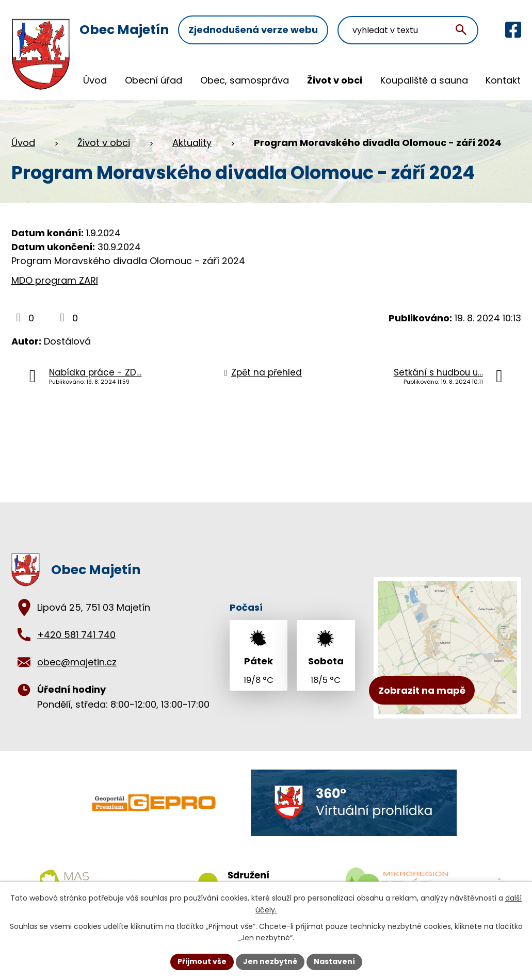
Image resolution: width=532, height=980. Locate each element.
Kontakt (503, 80)
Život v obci (335, 80)
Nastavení (334, 961)
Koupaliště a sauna (424, 80)
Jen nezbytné (270, 961)
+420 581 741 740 (76, 635)
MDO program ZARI (55, 280)
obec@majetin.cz (77, 662)
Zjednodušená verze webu (253, 30)
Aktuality (192, 143)
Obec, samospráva (245, 80)
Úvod (95, 80)
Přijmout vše (202, 961)
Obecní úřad (154, 80)
